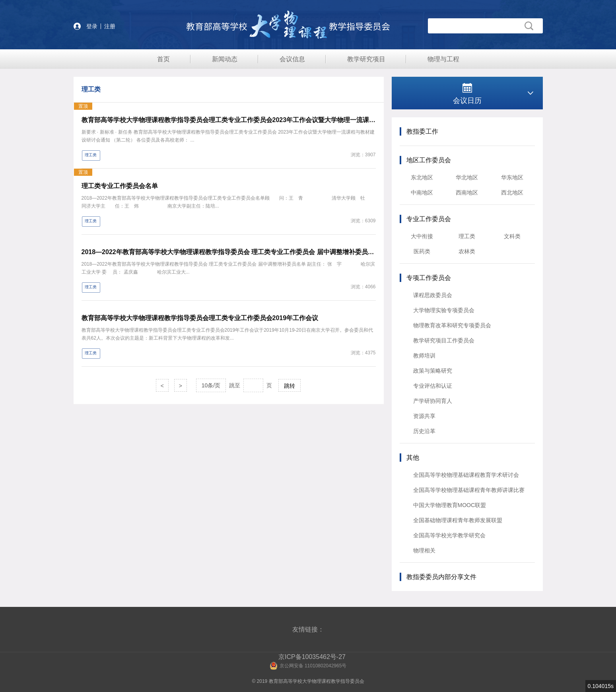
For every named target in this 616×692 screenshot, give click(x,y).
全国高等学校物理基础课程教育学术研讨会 (466, 475)
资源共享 (424, 416)
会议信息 (292, 59)
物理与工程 (443, 59)
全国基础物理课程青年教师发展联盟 (458, 520)
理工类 (467, 236)
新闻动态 (225, 59)
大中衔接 (422, 236)
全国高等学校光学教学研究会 (449, 535)
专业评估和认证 (433, 386)
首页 (163, 59)
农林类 (467, 251)
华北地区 (467, 177)
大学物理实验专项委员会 (444, 310)
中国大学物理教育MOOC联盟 (450, 505)
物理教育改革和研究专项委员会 (452, 325)
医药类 (422, 251)
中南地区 (422, 192)
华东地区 (512, 177)
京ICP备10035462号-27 (312, 657)
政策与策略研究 (433, 371)
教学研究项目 (366, 59)
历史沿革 (424, 431)
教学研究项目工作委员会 (444, 340)
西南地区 (467, 192)
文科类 (512, 236)
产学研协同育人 (433, 401)
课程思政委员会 (433, 295)
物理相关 (424, 550)
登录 (92, 26)
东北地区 (422, 177)
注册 (110, 26)
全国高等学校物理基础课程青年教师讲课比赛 (469, 490)
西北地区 (512, 192)
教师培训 (424, 356)
